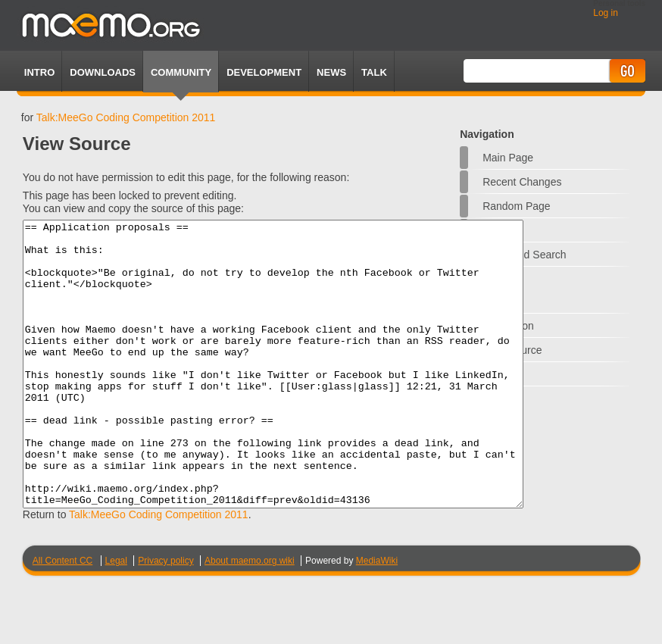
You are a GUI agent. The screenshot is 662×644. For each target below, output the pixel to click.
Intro (39, 72)
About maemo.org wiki (250, 617)
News (331, 72)
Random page (517, 206)
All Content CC (62, 617)
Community (181, 72)
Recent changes (522, 182)
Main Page (508, 158)
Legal (116, 617)
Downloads (103, 72)
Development (264, 72)
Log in (606, 13)
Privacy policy (165, 617)
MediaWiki (377, 617)
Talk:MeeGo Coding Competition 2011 (126, 117)
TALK (374, 72)
